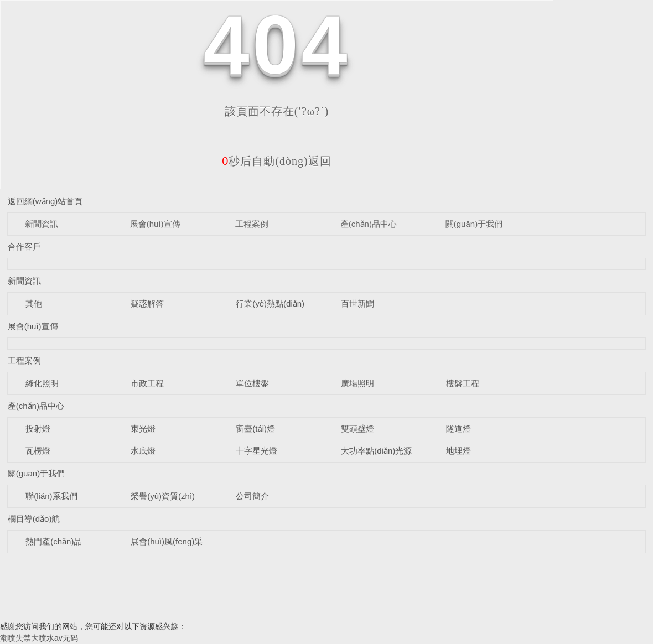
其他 (34, 303)
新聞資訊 (42, 224)
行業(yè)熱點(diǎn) (270, 303)
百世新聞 (357, 303)
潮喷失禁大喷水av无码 (39, 638)
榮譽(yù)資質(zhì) (163, 496)
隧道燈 (458, 429)
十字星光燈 (256, 451)
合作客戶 (24, 246)
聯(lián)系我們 (51, 496)
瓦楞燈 (38, 451)
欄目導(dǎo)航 (34, 519)
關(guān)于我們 (474, 224)
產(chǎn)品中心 (369, 224)
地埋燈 (458, 451)
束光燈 (143, 429)
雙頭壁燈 (357, 429)
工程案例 (252, 224)
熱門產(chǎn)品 (54, 541)
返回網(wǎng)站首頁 (45, 201)
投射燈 (38, 429)
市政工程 (147, 383)
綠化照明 (42, 383)
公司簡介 (252, 496)
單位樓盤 (252, 383)
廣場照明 (357, 383)
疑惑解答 (147, 303)
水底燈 (143, 451)
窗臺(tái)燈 (255, 429)
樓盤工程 (463, 383)
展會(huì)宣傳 (155, 224)
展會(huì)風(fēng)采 (167, 541)
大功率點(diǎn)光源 (376, 451)
